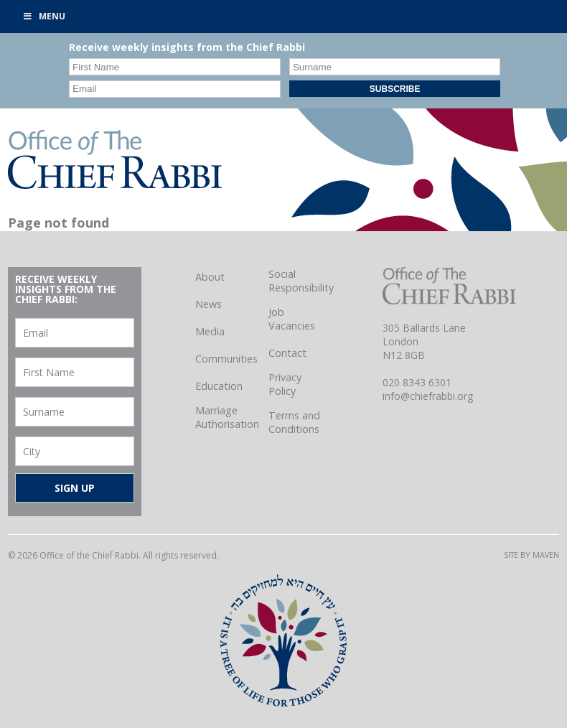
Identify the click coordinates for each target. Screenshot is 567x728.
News (208, 304)
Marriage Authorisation (227, 417)
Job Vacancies (292, 319)
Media (210, 331)
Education (219, 386)
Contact (287, 353)
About (210, 277)
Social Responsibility (301, 281)
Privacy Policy (285, 384)
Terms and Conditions (294, 422)
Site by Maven (531, 555)
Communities (226, 359)
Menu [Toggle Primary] (44, 16)
